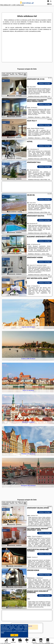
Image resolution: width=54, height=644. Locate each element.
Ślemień (5, 551)
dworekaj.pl (27, 3)
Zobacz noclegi (44, 83)
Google (26, 625)
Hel (3, 81)
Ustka (4, 509)
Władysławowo (7, 572)
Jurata (4, 101)
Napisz (52, 643)
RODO (3, 633)
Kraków (4, 530)
